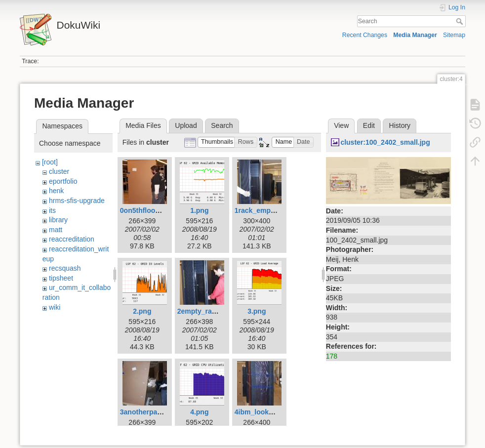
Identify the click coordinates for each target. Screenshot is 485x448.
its (52, 210)
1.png (199, 210)
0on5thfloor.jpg (145, 210)
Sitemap (454, 35)
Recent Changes (365, 35)
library (58, 220)
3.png (257, 311)
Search (461, 21)
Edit (369, 125)
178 (332, 356)
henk (56, 191)
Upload (186, 125)
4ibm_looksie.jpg (263, 412)
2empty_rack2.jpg (206, 311)
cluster (59, 171)
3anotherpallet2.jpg (152, 412)
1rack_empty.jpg (262, 210)
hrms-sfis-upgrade (77, 201)
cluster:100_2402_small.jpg (385, 142)
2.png (142, 311)
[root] (50, 162)
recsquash (65, 268)
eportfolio (63, 181)
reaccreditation (72, 239)
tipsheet (61, 278)
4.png (199, 412)
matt (56, 230)
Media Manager (415, 35)
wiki (55, 307)
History (400, 125)
